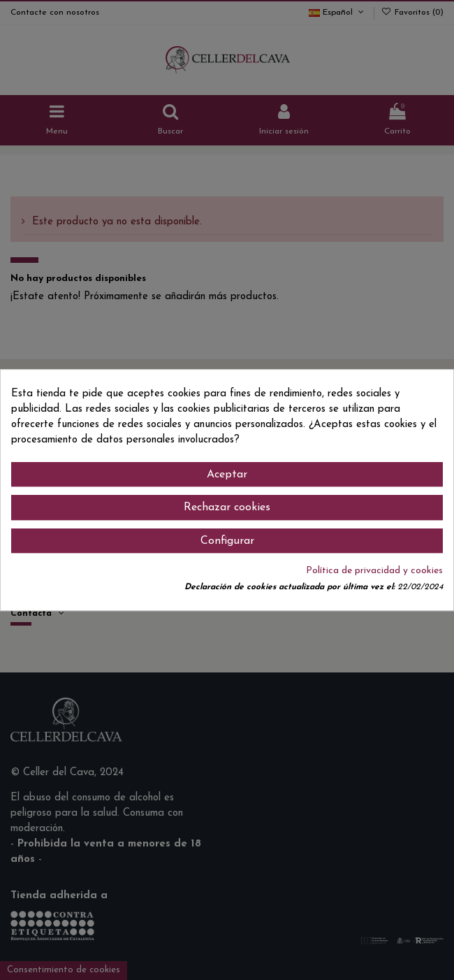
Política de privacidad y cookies (374, 571)
